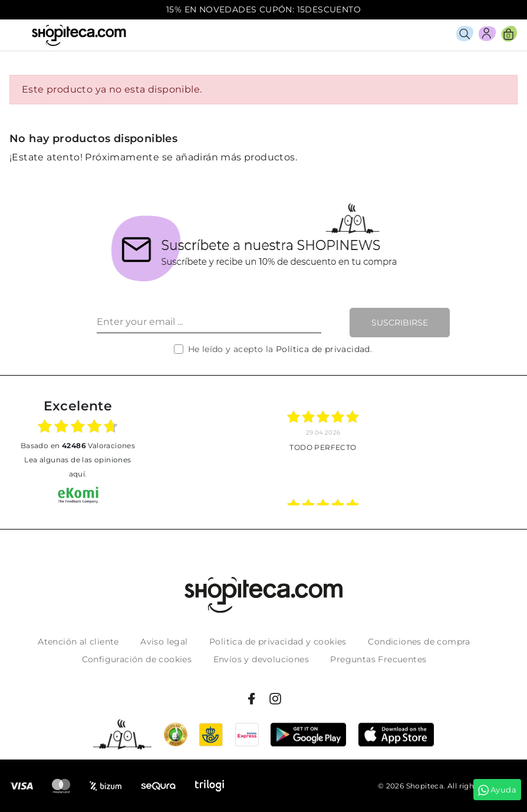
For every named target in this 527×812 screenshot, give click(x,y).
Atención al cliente (78, 642)
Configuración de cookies (137, 659)
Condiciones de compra (419, 642)
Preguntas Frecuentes (378, 659)
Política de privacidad (323, 349)
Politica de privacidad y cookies (278, 642)
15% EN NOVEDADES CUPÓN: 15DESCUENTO (263, 9)
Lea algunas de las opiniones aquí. (78, 467)
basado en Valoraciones (78, 446)
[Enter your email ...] (209, 323)
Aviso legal (164, 642)
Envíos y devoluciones (261, 659)
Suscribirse (400, 323)
